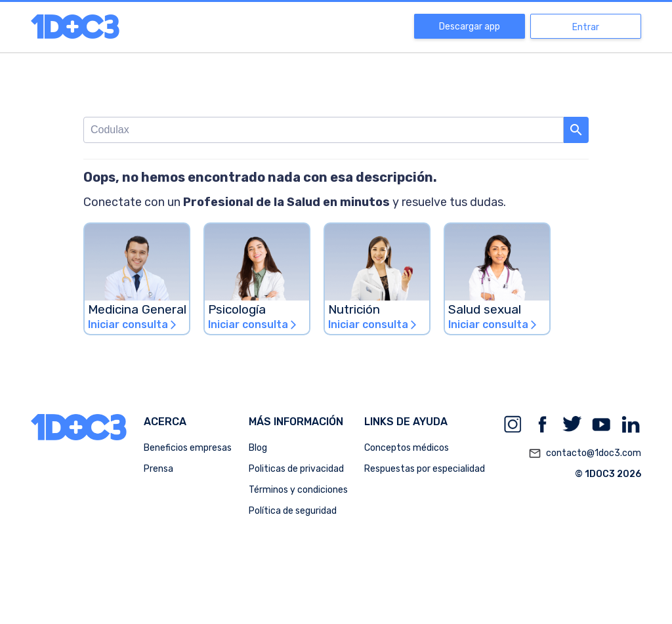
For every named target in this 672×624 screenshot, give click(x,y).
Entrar (586, 27)
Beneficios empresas (188, 448)
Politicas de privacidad (296, 469)
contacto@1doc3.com (585, 453)
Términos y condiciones (298, 490)
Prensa (158, 469)
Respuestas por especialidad (425, 469)
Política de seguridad (293, 511)
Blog (258, 448)
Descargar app (470, 27)
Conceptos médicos (407, 448)
